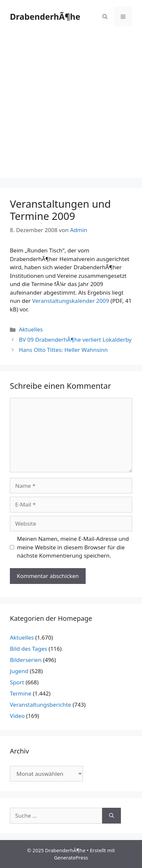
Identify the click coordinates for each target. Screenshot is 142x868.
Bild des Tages (28, 649)
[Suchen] (112, 816)
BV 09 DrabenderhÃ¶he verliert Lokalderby (75, 340)
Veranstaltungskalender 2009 (71, 301)
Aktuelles (31, 329)
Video (17, 716)
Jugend (19, 671)
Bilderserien (26, 660)
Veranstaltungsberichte (41, 705)
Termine (21, 693)
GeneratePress (71, 857)
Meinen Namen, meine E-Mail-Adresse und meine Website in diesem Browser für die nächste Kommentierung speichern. (73, 547)
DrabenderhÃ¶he (45, 16)
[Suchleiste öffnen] (105, 16)
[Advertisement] (71, 107)
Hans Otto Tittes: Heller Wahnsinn (63, 350)
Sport (17, 682)
